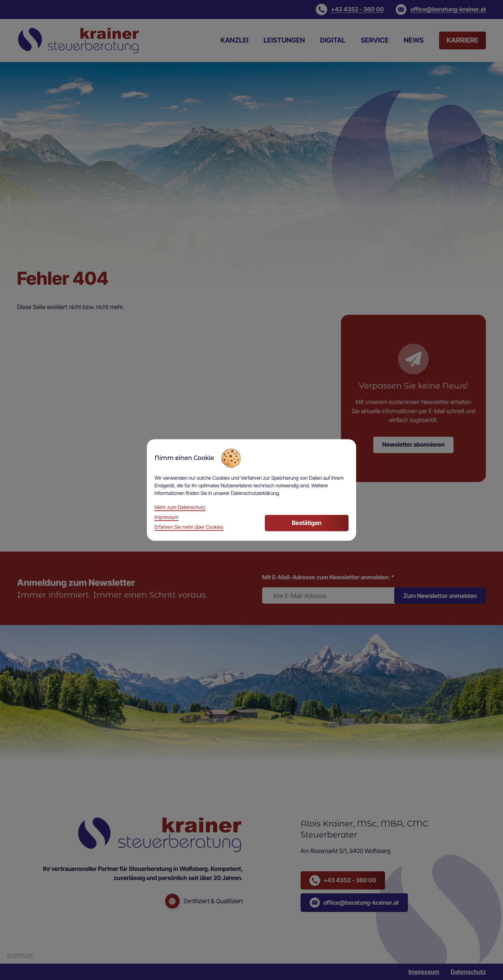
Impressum (424, 972)
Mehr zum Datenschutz (180, 508)
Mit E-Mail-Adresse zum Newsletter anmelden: (328, 577)
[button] (350, 10)
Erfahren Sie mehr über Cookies (189, 528)
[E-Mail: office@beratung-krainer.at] (441, 10)
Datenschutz (469, 972)
